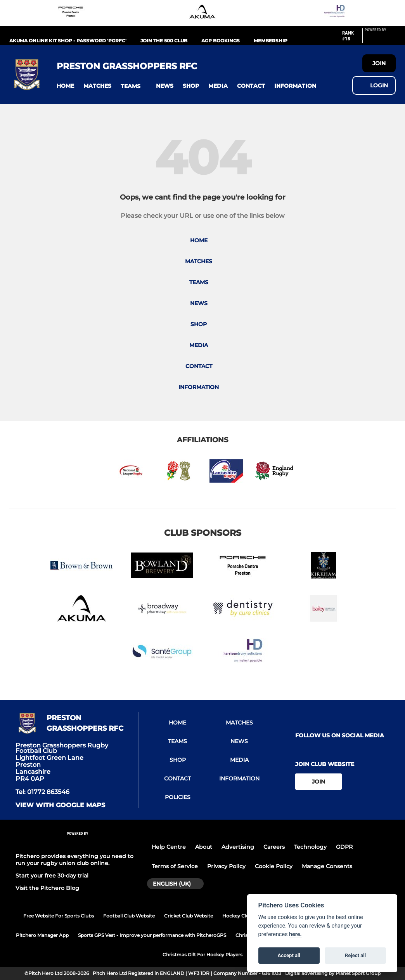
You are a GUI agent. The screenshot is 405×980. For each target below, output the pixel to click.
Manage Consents (327, 866)
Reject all (355, 955)
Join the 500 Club (164, 41)
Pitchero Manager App (42, 935)
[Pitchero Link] (380, 39)
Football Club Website (129, 916)
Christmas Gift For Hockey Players (202, 955)
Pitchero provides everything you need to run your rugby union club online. (74, 860)
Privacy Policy (226, 866)
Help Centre (169, 847)
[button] (65, 86)
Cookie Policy (274, 866)
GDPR (344, 847)
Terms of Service (175, 866)
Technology (310, 847)
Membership (271, 41)
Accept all (289, 955)
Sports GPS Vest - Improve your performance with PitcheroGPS (152, 935)
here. (295, 934)
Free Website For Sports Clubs (59, 916)
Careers (274, 847)
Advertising (238, 847)
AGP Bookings (221, 41)
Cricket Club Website (189, 916)
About (204, 847)
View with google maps (60, 805)
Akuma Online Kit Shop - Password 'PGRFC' (68, 41)
